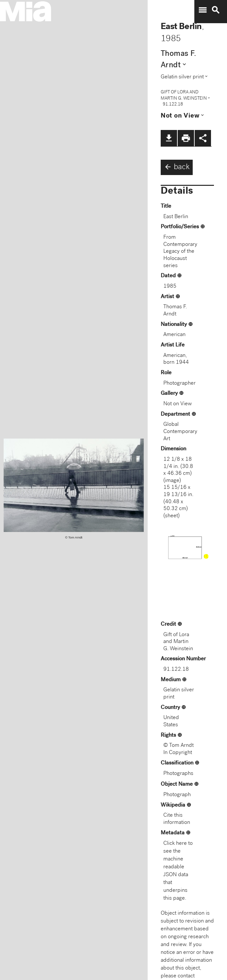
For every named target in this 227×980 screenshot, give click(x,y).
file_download (169, 138)
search (216, 10)
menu (203, 10)
